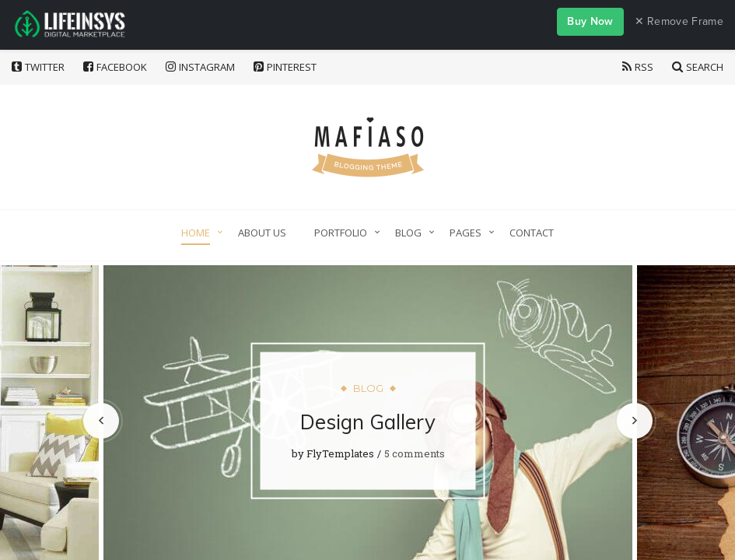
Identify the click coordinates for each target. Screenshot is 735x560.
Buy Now (590, 21)
